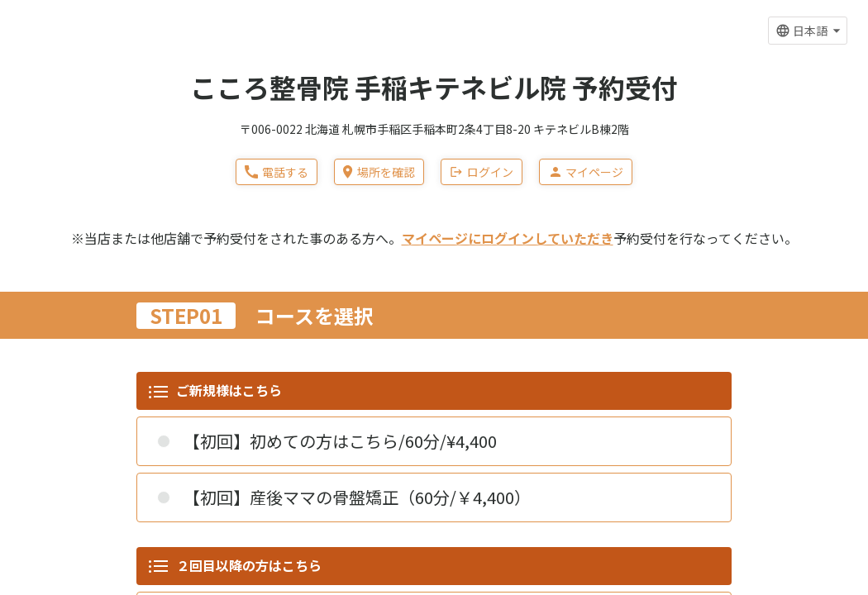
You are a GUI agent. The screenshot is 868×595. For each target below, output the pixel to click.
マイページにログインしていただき (508, 238)
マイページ (586, 172)
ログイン (482, 172)
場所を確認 (379, 172)
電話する (277, 172)
